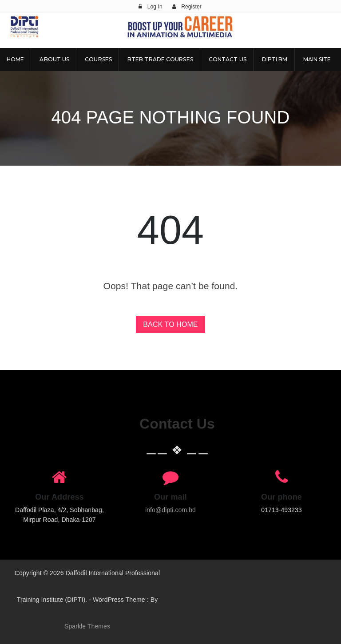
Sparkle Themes (87, 626)
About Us (54, 59)
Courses (98, 59)
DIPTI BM (275, 59)
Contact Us (228, 59)
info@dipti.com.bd (170, 510)
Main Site (317, 59)
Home (15, 59)
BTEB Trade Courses (160, 59)
